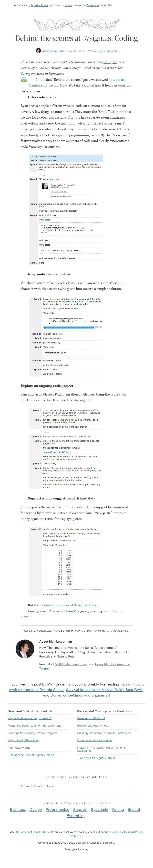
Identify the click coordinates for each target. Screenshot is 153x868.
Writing (118, 810)
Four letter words (19, 748)
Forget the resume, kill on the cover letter (35, 726)
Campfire (110, 62)
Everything (76, 816)
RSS (112, 843)
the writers (23, 832)
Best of (134, 810)
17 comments (108, 51)
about (69, 5)
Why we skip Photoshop (24, 740)
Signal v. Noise (39, 5)
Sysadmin (100, 810)
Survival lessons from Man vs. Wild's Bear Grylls (105, 690)
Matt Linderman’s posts (71, 664)
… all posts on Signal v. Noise (96, 758)
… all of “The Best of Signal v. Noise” (32, 755)
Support (80, 810)
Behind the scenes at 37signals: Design (71, 605)
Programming (58, 810)
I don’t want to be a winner (95, 740)
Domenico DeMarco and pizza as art (80, 695)
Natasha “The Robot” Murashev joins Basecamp (101, 749)
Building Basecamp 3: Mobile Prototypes (104, 733)
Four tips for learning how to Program (32, 733)
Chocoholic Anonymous (93, 726)
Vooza (72, 648)
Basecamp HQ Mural (91, 718)
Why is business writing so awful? (30, 718)
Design (36, 810)
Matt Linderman (53, 51)
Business (18, 810)
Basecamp (93, 5)
